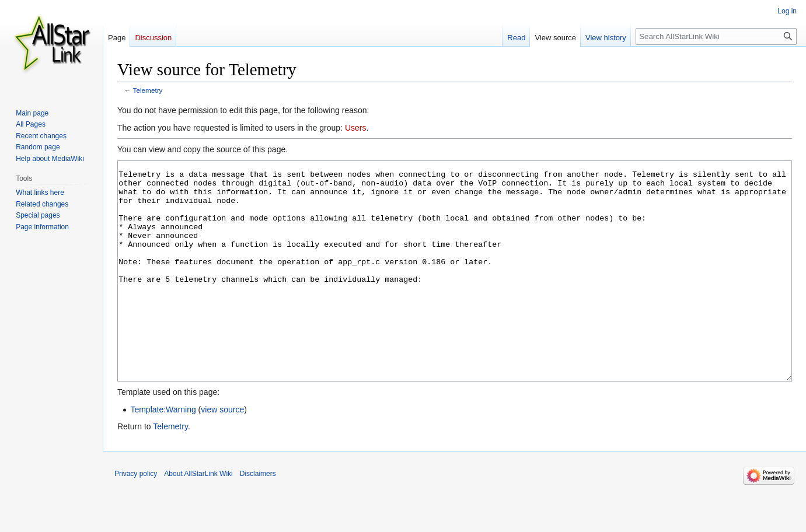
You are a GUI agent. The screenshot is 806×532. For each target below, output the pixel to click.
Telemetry (148, 90)
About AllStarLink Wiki (198, 517)
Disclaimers (258, 517)
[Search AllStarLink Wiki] (716, 36)
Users (356, 128)
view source (222, 453)
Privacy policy (136, 517)
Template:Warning (163, 453)
